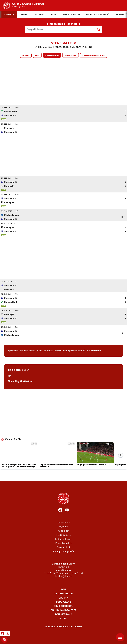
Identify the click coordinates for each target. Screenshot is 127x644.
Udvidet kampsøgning (98, 14)
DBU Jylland (63, 602)
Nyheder (64, 527)
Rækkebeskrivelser (18, 370)
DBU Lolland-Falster (64, 610)
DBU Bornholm (64, 594)
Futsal (63, 619)
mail (75, 351)
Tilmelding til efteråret (20, 381)
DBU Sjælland (64, 614)
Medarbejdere (63, 535)
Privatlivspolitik (63, 543)
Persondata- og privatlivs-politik (64, 627)
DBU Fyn (64, 598)
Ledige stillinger (63, 539)
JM (10, 376)
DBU (64, 590)
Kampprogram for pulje (94, 56)
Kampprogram (52, 56)
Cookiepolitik (64, 547)
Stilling (26, 56)
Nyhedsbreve (64, 523)
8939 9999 (95, 351)
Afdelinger (63, 531)
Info (37, 56)
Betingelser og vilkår (64, 552)
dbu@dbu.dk (65, 576)
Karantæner (71, 56)
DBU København (64, 606)
